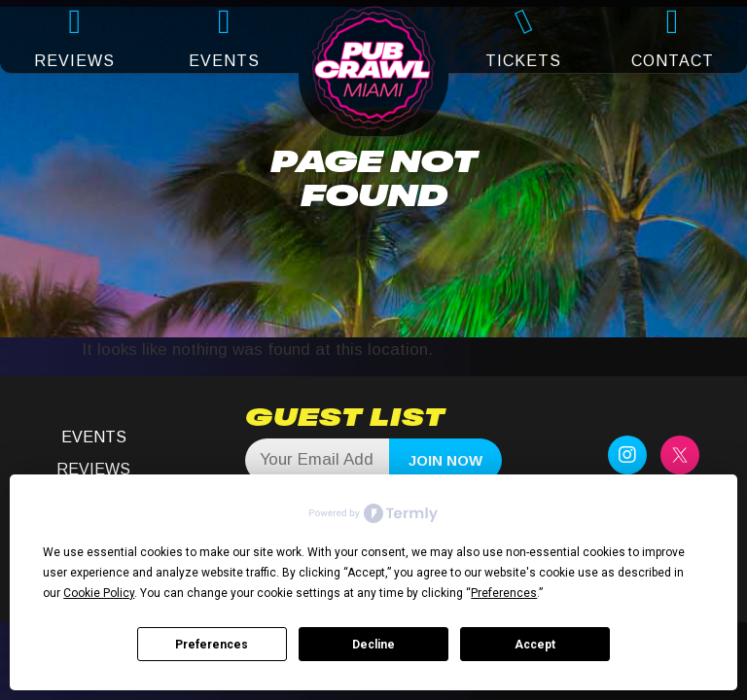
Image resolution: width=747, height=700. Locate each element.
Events (94, 437)
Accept (535, 645)
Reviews (93, 469)
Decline (373, 645)
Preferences (212, 645)
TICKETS (523, 61)
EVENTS (224, 61)
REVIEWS (74, 61)
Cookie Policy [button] (99, 593)
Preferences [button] (504, 593)
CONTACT (673, 61)
